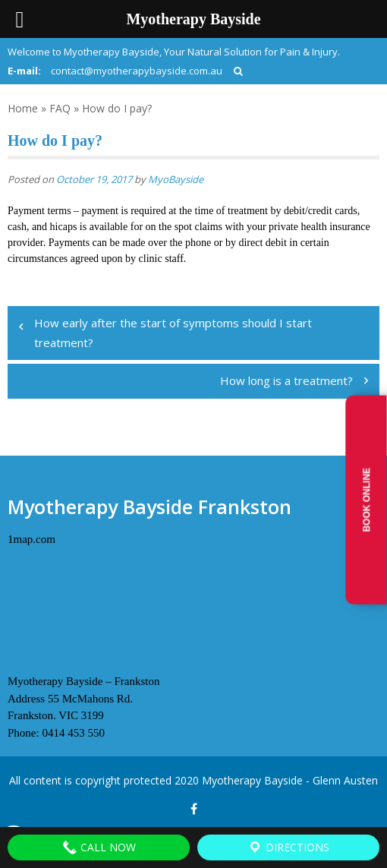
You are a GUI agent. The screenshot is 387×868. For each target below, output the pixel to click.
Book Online (367, 500)
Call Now (99, 847)
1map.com (31, 539)
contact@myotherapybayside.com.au (137, 71)
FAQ (60, 108)
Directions (288, 847)
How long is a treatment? (286, 380)
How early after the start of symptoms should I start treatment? (173, 333)
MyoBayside (176, 179)
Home (23, 108)
